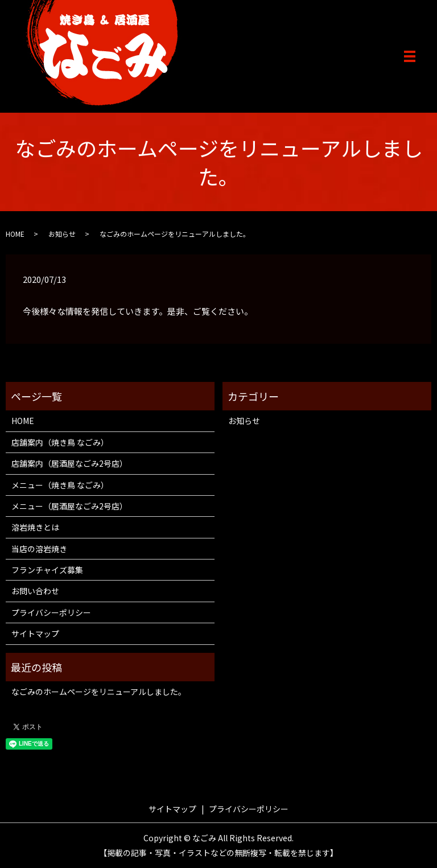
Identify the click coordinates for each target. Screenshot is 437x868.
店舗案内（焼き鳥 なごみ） (60, 442)
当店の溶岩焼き (39, 549)
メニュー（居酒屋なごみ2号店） (69, 506)
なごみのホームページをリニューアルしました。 (99, 692)
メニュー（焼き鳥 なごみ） (60, 485)
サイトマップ (35, 633)
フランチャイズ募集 (47, 570)
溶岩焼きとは (35, 527)
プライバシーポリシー (51, 612)
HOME (15, 234)
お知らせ (62, 234)
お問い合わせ (35, 591)
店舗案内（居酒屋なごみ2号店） (69, 463)
